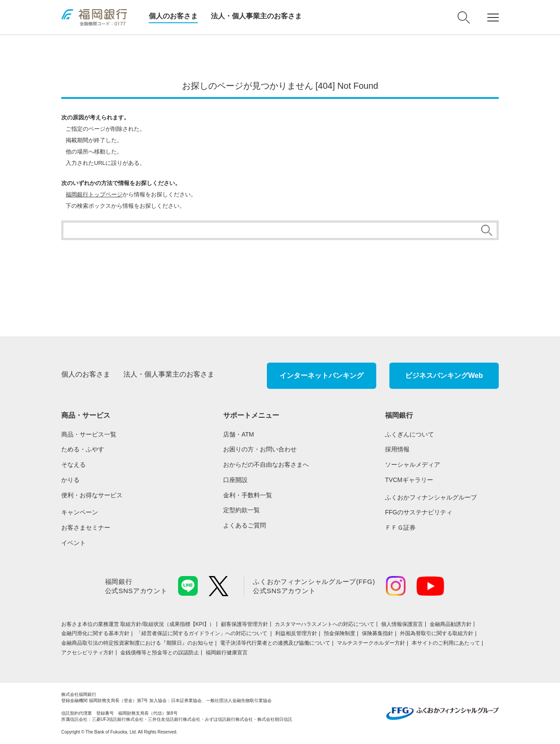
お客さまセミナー (86, 527)
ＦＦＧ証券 (400, 527)
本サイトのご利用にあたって (446, 643)
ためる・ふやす (83, 449)
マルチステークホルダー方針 (371, 643)
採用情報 (397, 449)
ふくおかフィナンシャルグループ (431, 497)
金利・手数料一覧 (248, 495)
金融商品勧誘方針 (451, 624)
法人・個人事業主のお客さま (256, 16)
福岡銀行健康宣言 (227, 653)
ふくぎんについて (409, 434)
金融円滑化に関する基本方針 (95, 633)
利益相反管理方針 (296, 633)
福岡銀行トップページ (94, 194)
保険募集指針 (378, 633)
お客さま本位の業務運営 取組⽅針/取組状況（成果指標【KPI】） (138, 624)
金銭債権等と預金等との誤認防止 (160, 653)
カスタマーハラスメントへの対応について (325, 624)
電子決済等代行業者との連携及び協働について (275, 643)
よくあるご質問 (245, 525)
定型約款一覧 (241, 510)
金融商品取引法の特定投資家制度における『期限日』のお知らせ (137, 643)
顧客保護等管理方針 (245, 624)
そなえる (73, 465)
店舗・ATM (239, 434)
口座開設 (235, 480)
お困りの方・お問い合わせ (260, 449)
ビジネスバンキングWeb (444, 375)
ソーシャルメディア (413, 465)
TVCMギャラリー (409, 480)
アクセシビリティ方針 (87, 653)
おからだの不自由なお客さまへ (266, 465)
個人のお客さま (173, 16)
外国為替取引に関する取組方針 (437, 633)
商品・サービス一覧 (89, 434)
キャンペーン (80, 512)
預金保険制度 (339, 633)
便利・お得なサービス (92, 495)
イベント (73, 543)
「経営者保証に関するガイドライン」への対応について (202, 633)
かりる (70, 480)
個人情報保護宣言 (402, 624)
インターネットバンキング (322, 375)
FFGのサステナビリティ (419, 512)
